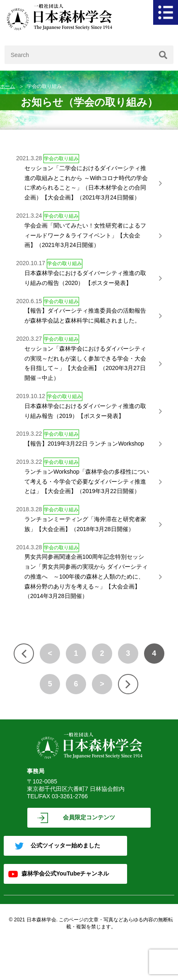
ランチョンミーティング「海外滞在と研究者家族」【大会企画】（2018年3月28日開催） (85, 524)
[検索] (163, 55)
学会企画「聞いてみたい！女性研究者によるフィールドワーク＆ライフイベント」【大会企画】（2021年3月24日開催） (85, 235)
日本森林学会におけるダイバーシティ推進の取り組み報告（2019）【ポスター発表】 (85, 411)
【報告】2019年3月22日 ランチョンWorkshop (84, 444)
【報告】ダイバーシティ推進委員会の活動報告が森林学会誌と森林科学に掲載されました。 (85, 316)
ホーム (7, 86)
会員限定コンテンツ (89, 817)
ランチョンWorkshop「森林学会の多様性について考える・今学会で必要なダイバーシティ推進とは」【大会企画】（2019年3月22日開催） (87, 482)
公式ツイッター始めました (65, 845)
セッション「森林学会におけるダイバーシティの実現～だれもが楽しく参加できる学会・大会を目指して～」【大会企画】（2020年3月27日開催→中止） (85, 363)
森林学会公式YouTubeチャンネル (65, 873)
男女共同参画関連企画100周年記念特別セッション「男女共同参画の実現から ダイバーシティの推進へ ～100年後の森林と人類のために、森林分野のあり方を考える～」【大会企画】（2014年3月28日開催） (86, 576)
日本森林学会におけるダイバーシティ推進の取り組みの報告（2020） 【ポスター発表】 (85, 278)
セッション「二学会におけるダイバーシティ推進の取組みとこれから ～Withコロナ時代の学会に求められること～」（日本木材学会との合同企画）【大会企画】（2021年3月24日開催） (86, 183)
